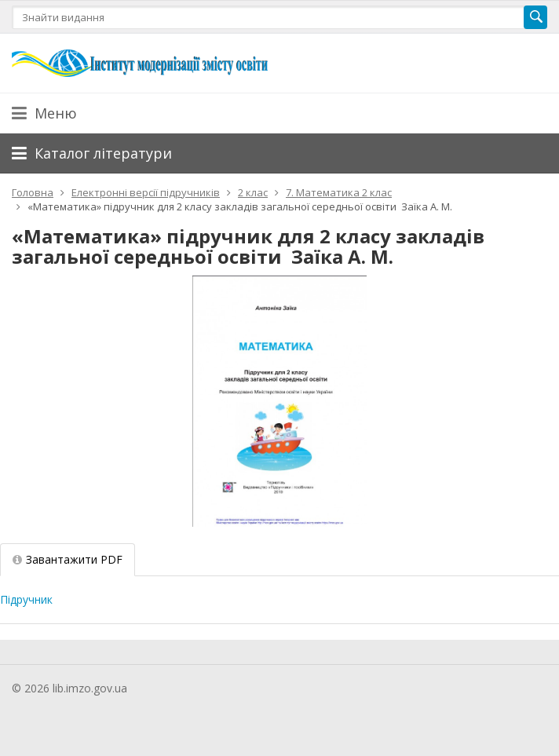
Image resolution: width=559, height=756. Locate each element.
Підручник (26, 599)
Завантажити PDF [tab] (68, 559)
